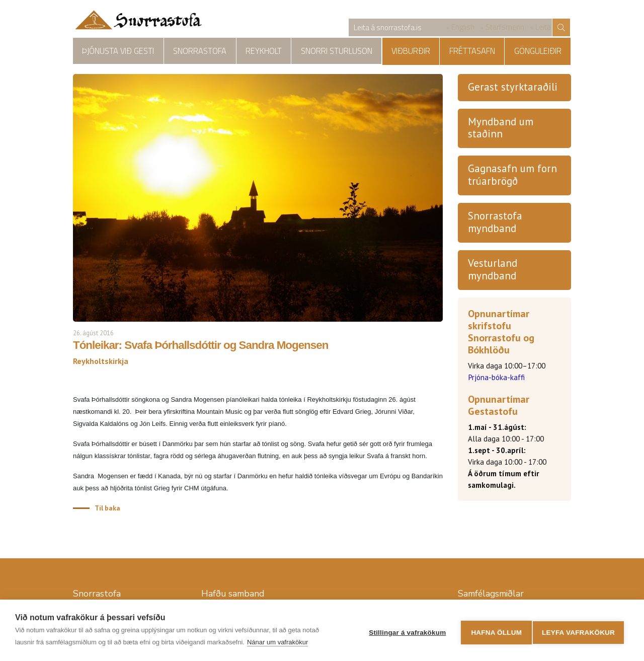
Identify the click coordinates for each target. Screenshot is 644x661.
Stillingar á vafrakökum (403, 631)
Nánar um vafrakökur (277, 642)
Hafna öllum (492, 631)
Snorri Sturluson (296, 51)
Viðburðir (437, 51)
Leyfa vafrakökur (578, 631)
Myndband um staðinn (501, 129)
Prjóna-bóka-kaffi (496, 379)
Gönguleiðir (543, 51)
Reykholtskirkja (370, 51)
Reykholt (234, 51)
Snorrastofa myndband (495, 224)
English (463, 28)
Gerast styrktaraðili (513, 88)
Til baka (107, 509)
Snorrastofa (181, 51)
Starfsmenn (505, 28)
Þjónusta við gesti (111, 51)
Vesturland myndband (493, 271)
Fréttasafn (488, 51)
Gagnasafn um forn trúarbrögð (512, 176)
